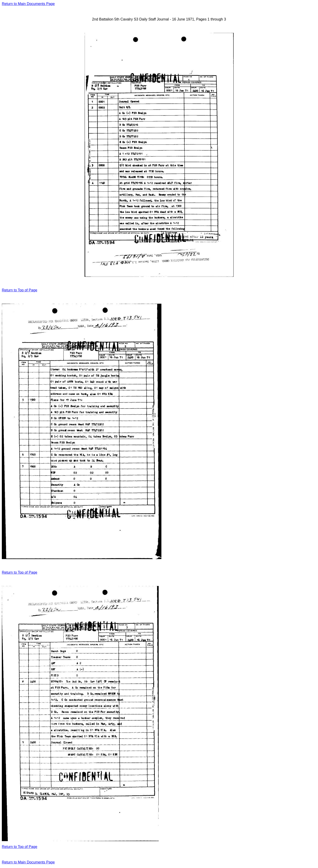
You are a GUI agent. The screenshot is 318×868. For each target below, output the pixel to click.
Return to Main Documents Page (28, 4)
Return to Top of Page (19, 290)
